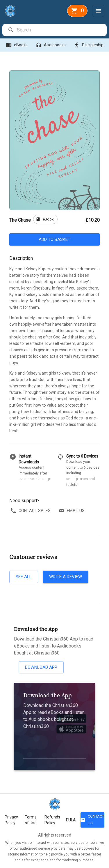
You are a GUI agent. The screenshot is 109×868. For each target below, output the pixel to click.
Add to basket (54, 239)
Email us (72, 511)
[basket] (77, 11)
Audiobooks (51, 45)
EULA (71, 820)
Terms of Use (31, 820)
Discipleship (89, 45)
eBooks (17, 45)
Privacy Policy (11, 820)
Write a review (66, 577)
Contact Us (92, 820)
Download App (41, 667)
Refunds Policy (52, 820)
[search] (61, 30)
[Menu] (98, 11)
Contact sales (31, 511)
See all (24, 577)
